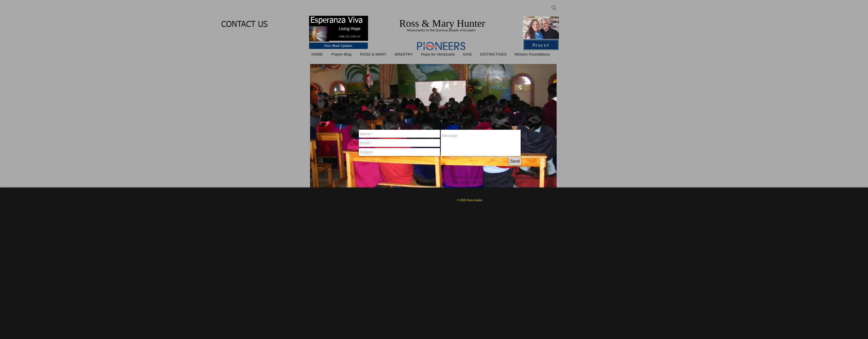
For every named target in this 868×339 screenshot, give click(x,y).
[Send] (515, 161)
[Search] (554, 8)
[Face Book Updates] (338, 46)
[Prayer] (541, 45)
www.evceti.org (519, 177)
